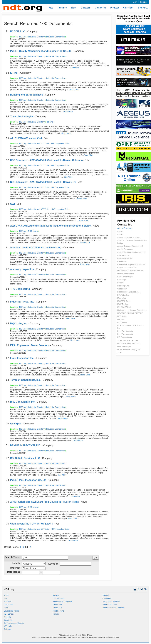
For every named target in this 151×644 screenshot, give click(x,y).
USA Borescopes (124, 346)
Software (7, 629)
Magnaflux (122, 298)
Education (86, 8)
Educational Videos (11, 611)
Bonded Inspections (125, 258)
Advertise (106, 596)
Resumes (62, 8)
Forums (56, 614)
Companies (100, 8)
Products (115, 8)
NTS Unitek (122, 316)
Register (144, 2)
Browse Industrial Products (113, 608)
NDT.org (23, 37)
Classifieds (128, 8)
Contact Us (107, 599)
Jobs (51, 8)
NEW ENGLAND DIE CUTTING (130, 313)
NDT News (33, 231)
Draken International (126, 274)
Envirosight (122, 280)
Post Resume (59, 611)
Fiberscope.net (123, 286)
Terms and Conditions (111, 602)
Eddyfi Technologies (125, 277)
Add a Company (125, 228)
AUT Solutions (123, 255)
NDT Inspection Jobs (60, 144)
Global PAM (122, 289)
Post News (57, 608)
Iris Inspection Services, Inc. (129, 292)
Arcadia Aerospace (125, 249)
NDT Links (8, 626)
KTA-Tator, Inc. (123, 295)
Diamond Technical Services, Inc (130, 271)
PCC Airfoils (122, 323)
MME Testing (123, 304)
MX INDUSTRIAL (124, 307)
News (74, 8)
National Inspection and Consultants (132, 310)
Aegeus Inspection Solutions (129, 237)
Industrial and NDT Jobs (39, 144)
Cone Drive (122, 261)
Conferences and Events (14, 623)
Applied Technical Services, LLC (130, 246)
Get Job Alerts (59, 599)
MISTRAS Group (124, 301)
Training (50, 122)
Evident (120, 283)
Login (135, 2)
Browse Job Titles (110, 605)
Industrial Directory (36, 37)
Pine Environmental (125, 331)
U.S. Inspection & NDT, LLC (129, 343)
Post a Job (57, 605)
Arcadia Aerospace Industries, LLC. (132, 252)
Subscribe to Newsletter (63, 602)
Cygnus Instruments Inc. (127, 267)
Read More (74, 68)
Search (143, 8)
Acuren (120, 231)
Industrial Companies (55, 37)
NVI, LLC (121, 319)
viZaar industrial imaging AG (129, 350)
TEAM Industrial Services (128, 340)
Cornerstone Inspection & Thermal (131, 264)
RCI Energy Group (125, 337)
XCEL (120, 353)
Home (6, 596)
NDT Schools (9, 614)
